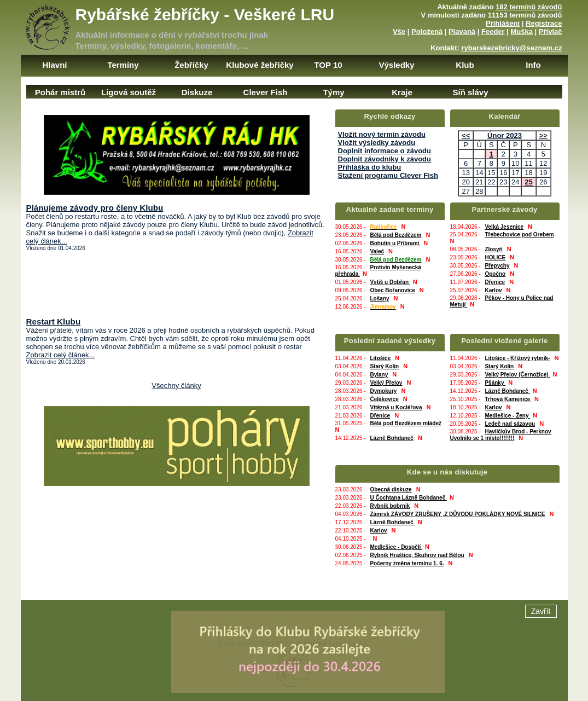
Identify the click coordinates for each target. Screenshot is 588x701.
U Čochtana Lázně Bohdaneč (408, 498)
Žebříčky (191, 65)
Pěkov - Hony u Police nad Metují (502, 301)
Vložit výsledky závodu (377, 143)
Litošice (380, 358)
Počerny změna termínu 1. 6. (407, 563)
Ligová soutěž (129, 92)
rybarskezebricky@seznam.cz (512, 48)
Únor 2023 (505, 135)
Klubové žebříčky (260, 65)
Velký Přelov (386, 383)
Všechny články (176, 386)
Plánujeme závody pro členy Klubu (95, 208)
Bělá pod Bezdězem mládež (406, 423)
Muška (522, 31)
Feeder (493, 31)
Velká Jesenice (504, 227)
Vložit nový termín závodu (382, 134)
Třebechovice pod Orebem (519, 234)
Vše (399, 31)
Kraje (402, 92)
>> (543, 135)
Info (533, 65)
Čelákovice (384, 399)
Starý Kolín (384, 366)
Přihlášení (503, 23)
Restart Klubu (54, 321)
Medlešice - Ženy (507, 416)
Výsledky (396, 65)
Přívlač (551, 31)
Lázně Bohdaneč (391, 438)
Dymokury (383, 391)
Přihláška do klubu (370, 167)
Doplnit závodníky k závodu (385, 159)
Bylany (379, 375)
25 (528, 182)
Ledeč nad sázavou (510, 424)
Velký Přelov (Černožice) (517, 375)
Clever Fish (266, 92)
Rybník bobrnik (390, 506)
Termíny (123, 65)
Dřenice (495, 282)
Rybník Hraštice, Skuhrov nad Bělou (417, 555)
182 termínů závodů (529, 7)
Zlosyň (493, 249)
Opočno (495, 274)
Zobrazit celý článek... (61, 355)
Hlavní (54, 65)
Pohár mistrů (60, 92)
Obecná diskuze (391, 489)
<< (466, 135)
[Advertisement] (177, 284)
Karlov (493, 290)
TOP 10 (328, 65)
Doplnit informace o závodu (385, 151)
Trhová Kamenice (508, 399)
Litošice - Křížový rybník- (517, 358)
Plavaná (462, 31)
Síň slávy (470, 92)
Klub (465, 65)
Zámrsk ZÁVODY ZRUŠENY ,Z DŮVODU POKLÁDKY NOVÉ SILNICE (457, 514)
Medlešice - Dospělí (396, 547)
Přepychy (497, 266)
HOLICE (495, 257)
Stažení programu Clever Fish (388, 175)
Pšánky (495, 383)
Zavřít (541, 659)
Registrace (544, 23)
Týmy (333, 92)
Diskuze (197, 92)
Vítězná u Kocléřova (396, 407)
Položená (427, 31)
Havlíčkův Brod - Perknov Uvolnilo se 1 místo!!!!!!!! (501, 435)
